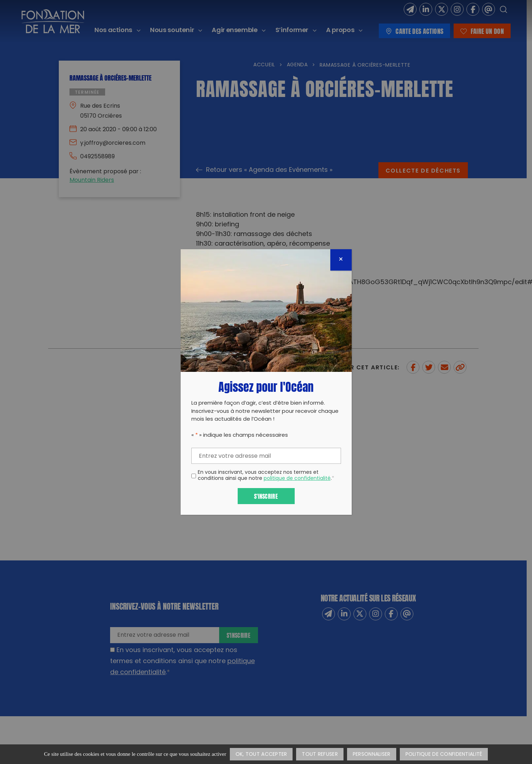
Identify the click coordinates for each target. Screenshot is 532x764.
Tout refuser (320, 755)
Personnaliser (372, 755)
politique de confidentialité (297, 479)
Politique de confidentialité (444, 755)
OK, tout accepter (261, 755)
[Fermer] (341, 260)
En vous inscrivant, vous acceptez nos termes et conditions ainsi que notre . (266, 476)
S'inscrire (266, 496)
